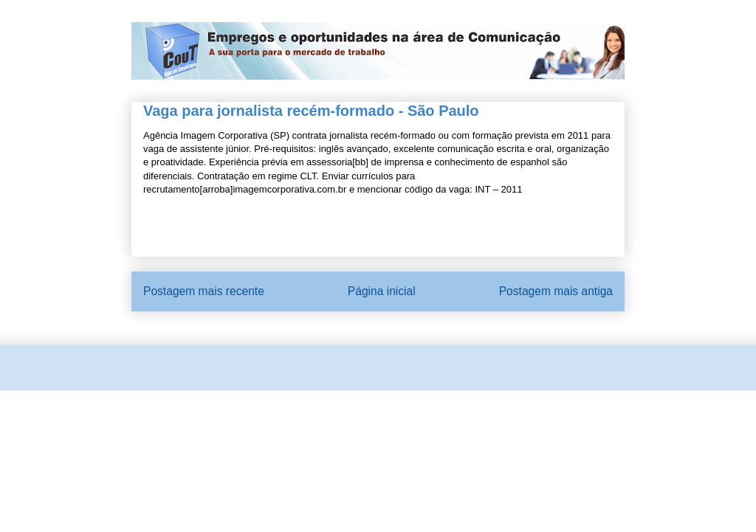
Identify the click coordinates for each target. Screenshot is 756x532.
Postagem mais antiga (556, 291)
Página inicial (382, 291)
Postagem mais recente (204, 291)
